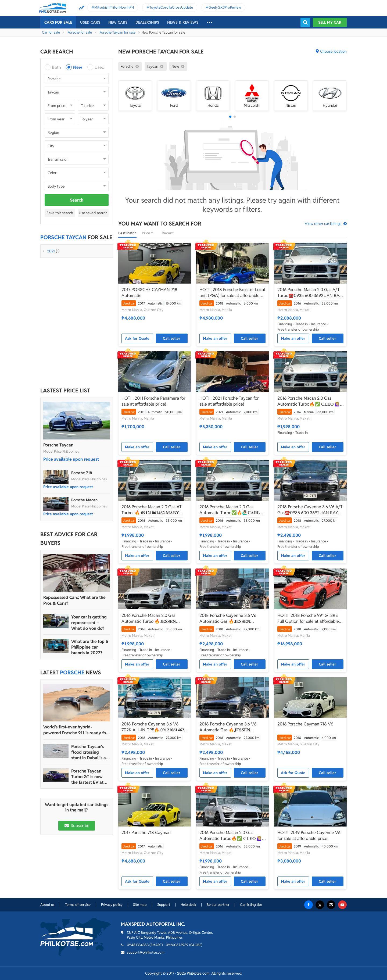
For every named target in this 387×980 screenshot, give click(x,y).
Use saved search (93, 213)
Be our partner (218, 905)
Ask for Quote (137, 338)
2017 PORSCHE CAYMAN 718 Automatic (149, 293)
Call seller (172, 338)
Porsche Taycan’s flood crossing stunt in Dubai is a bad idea (89, 752)
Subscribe (77, 826)
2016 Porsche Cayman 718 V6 (305, 724)
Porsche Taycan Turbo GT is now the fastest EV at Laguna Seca (87, 777)
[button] (230, 117)
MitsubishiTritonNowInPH (114, 7)
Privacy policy (112, 905)
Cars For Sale (58, 22)
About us (47, 905)
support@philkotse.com (146, 952)
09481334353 (138, 945)
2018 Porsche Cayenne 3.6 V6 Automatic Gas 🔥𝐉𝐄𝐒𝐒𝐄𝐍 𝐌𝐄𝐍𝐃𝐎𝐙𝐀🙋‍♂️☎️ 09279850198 (230, 618)
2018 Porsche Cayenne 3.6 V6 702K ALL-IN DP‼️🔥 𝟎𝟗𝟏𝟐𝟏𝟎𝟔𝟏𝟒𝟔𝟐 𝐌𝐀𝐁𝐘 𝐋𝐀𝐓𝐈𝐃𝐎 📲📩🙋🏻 (153, 727)
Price (149, 233)
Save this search (60, 213)
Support (164, 905)
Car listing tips (251, 905)
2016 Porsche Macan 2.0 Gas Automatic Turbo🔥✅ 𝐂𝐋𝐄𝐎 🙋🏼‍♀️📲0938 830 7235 (309, 401)
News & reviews (183, 22)
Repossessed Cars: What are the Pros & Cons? (74, 600)
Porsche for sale (80, 32)
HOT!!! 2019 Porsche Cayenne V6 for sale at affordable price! (309, 836)
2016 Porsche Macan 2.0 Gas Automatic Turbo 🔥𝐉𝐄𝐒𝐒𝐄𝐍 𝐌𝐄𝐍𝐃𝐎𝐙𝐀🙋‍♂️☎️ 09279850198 (152, 618)
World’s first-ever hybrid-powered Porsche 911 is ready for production (75, 730)
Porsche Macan (84, 500)
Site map (140, 905)
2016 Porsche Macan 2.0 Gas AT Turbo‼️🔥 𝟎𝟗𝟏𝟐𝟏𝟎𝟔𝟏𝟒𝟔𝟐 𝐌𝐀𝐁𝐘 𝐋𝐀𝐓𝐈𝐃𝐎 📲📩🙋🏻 (152, 510)
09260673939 (177, 945)
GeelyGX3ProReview (225, 7)
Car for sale (51, 32)
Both (56, 67)
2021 (51, 251)
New (78, 67)
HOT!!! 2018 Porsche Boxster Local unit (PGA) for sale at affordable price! (232, 293)
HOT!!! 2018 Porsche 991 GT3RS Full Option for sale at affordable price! (308, 618)
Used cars (90, 22)
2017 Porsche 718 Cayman (146, 833)
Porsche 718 (82, 473)
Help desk (188, 905)
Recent (168, 233)
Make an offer (215, 338)
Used (100, 67)
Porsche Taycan (58, 445)
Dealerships (147, 22)
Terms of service (78, 905)
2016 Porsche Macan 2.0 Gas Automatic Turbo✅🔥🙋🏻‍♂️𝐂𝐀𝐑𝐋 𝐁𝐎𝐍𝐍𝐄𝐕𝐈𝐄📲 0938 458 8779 (230, 510)
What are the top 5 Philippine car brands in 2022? (90, 647)
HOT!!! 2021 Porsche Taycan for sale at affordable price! (229, 401)
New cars (118, 22)
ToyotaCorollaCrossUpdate (171, 7)
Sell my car (330, 22)
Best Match (127, 233)
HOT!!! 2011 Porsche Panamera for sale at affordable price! (153, 401)
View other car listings (323, 224)
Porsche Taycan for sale (117, 32)
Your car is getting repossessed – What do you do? (89, 623)
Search (77, 200)
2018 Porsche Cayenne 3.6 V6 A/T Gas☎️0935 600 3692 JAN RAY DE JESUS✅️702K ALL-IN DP (310, 510)
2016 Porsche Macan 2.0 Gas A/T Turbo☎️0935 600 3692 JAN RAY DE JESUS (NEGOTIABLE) (310, 293)
